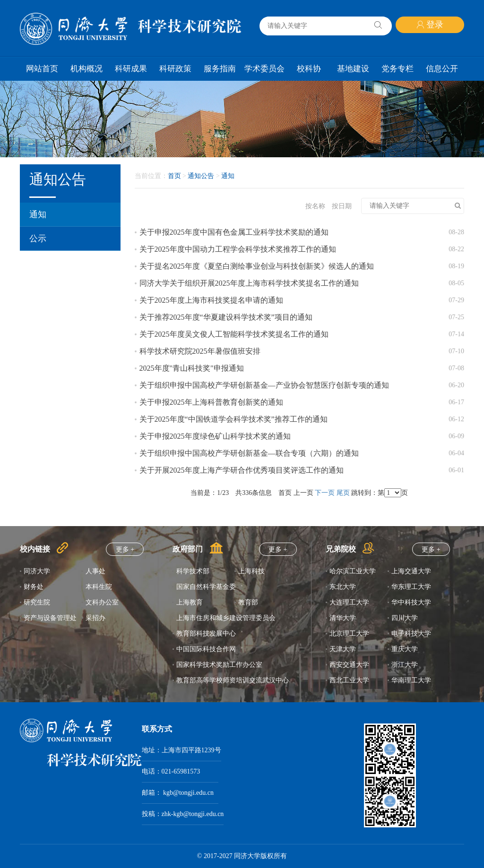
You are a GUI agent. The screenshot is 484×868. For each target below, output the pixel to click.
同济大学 (37, 571)
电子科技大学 (411, 634)
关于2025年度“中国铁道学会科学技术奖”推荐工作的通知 (233, 419)
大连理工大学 (349, 602)
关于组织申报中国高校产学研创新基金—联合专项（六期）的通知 (249, 453)
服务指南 (220, 69)
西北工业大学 (349, 680)
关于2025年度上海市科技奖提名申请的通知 (211, 300)
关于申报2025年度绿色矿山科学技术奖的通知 (215, 436)
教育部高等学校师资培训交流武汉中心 (233, 680)
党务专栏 (398, 69)
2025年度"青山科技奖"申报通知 (192, 368)
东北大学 (343, 587)
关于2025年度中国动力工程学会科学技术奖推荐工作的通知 (238, 249)
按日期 (342, 206)
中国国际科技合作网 (206, 649)
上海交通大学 (411, 571)
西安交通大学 (349, 665)
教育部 (248, 602)
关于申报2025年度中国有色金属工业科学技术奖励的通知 (234, 232)
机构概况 (86, 69)
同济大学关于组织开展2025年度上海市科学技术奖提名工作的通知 (249, 283)
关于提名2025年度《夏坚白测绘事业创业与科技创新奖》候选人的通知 (257, 266)
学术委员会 (264, 69)
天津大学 (343, 649)
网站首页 (42, 69)
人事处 (95, 571)
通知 (38, 214)
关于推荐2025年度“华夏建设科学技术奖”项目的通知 (226, 317)
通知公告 (201, 176)
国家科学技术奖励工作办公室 (219, 665)
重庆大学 (405, 649)
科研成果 (131, 69)
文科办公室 (102, 602)
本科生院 (99, 587)
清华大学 (343, 618)
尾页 (343, 493)
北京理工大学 (349, 634)
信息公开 (442, 69)
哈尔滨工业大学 (353, 571)
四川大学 (405, 618)
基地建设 (353, 69)
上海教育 (190, 602)
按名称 (315, 206)
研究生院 (37, 602)
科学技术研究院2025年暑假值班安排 (200, 351)
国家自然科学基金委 (206, 587)
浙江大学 (405, 665)
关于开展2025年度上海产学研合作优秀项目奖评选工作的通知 (242, 470)
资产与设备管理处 (50, 618)
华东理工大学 (411, 587)
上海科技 (251, 571)
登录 (430, 25)
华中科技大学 (411, 602)
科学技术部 (193, 571)
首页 (174, 176)
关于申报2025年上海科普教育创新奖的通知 (211, 402)
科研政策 (175, 69)
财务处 (34, 587)
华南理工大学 (411, 680)
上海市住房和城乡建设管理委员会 (226, 618)
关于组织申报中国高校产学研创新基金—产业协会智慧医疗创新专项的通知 (264, 385)
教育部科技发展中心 (206, 634)
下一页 (325, 493)
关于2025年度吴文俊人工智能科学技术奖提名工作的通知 (234, 334)
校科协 (309, 69)
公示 (38, 238)
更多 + (125, 549)
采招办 (95, 618)
